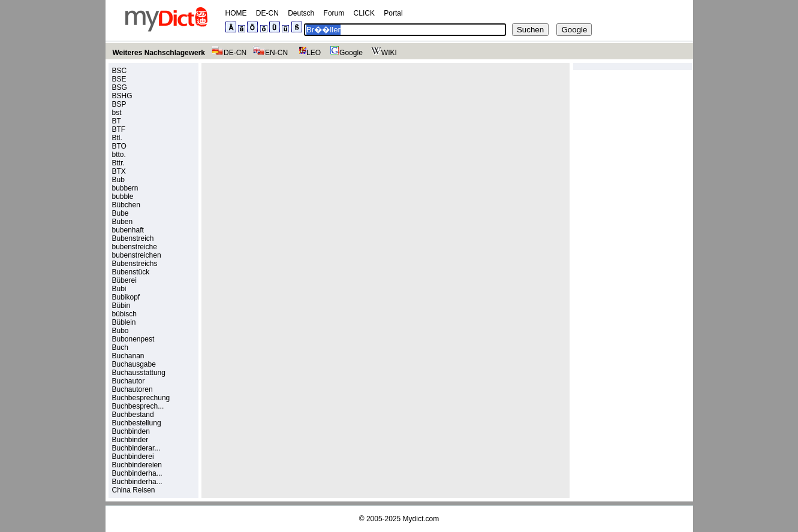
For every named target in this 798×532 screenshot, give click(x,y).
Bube (121, 213)
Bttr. (118, 163)
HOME (236, 13)
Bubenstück (131, 272)
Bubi (119, 289)
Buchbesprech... (138, 406)
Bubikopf (126, 297)
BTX (119, 171)
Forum (334, 13)
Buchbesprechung (141, 398)
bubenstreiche (135, 247)
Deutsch (301, 13)
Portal (393, 13)
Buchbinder (130, 440)
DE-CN (267, 13)
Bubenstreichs (135, 264)
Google (345, 53)
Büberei (124, 280)
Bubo (121, 331)
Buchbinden (131, 431)
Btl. (117, 138)
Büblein (124, 322)
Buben (123, 222)
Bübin (121, 306)
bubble (123, 197)
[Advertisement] (307, 150)
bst (117, 113)
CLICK (364, 13)
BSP (119, 104)
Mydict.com (421, 519)
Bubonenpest (133, 339)
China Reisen (134, 490)
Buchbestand (133, 415)
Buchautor (129, 381)
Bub (118, 180)
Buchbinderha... (137, 473)
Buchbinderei (133, 457)
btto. (119, 155)
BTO (119, 146)
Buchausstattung (139, 373)
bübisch (124, 314)
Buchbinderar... (136, 448)
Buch (120, 347)
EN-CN (270, 53)
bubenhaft (128, 230)
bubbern (125, 188)
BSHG (122, 96)
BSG (120, 87)
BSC (120, 71)
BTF (119, 129)
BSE (119, 79)
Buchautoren (133, 389)
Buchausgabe (134, 364)
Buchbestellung (137, 423)
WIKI (383, 53)
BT (117, 121)
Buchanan (128, 356)
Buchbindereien (137, 465)
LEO (307, 53)
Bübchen (126, 205)
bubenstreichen (137, 255)
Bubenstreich (133, 238)
